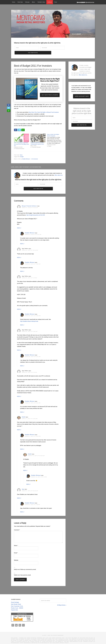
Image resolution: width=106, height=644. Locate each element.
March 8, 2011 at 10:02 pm (30, 246)
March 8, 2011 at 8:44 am (33, 398)
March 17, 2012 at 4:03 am (30, 203)
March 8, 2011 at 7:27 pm (29, 273)
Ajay (23, 485)
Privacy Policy (64, 638)
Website (16, 556)
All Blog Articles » (62, 601)
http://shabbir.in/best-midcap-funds (29, 317)
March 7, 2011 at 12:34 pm (30, 414)
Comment (17, 525)
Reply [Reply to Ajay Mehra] (19, 253)
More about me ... (83, 70)
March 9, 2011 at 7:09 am (33, 260)
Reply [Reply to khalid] (19, 425)
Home (13, 162)
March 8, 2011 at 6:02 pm (33, 352)
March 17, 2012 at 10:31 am (33, 230)
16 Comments (35, 154)
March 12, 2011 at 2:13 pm (39, 472)
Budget (22, 152)
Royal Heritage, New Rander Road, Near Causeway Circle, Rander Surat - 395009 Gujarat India (17, 602)
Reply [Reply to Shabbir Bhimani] (22, 239)
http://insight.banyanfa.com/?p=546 (36, 211)
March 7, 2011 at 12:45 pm (33, 432)
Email (16, 548)
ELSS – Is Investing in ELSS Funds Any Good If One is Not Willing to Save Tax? (21, 139)
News (21, 150)
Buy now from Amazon (50, 90)
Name (16, 541)
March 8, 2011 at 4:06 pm (30, 327)
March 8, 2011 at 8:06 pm (33, 311)
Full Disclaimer (54, 638)
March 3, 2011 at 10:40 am (30, 486)
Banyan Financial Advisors (29, 201)
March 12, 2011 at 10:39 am (36, 451)
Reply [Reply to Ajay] (19, 494)
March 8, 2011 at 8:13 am (29, 368)
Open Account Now (82, 92)
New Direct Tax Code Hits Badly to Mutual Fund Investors (44, 108)
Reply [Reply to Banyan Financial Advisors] (19, 223)
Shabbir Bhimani (86, 2)
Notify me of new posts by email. (22, 571)
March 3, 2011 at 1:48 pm (32, 500)
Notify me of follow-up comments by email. (25, 565)
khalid (24, 412)
